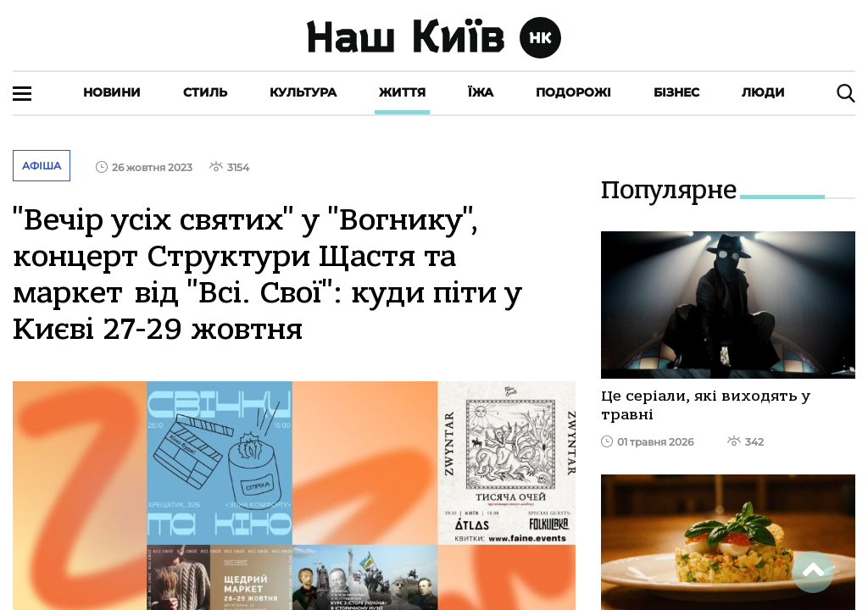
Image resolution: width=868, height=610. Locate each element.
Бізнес (676, 92)
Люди (763, 92)
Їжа (481, 92)
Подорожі (573, 92)
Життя (402, 92)
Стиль (205, 92)
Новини (112, 92)
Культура (303, 92)
